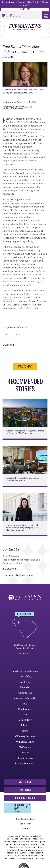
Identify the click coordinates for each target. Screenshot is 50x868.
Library (25, 725)
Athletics (25, 682)
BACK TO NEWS (25, 366)
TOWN (24, 136)
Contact (25, 753)
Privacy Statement (25, 764)
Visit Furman (25, 782)
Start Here (25, 9)
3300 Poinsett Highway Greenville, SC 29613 (25, 647)
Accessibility (25, 677)
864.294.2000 (25, 654)
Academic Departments (25, 671)
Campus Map (25, 693)
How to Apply (25, 790)
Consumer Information (25, 698)
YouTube (7, 297)
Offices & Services (25, 736)
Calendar (25, 687)
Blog (25, 704)
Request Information (25, 798)
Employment (25, 709)
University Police (25, 742)
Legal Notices (25, 720)
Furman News (25, 26)
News (25, 731)
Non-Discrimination (25, 819)
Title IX (25, 829)
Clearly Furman (25, 758)
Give (25, 715)
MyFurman (25, 747)
